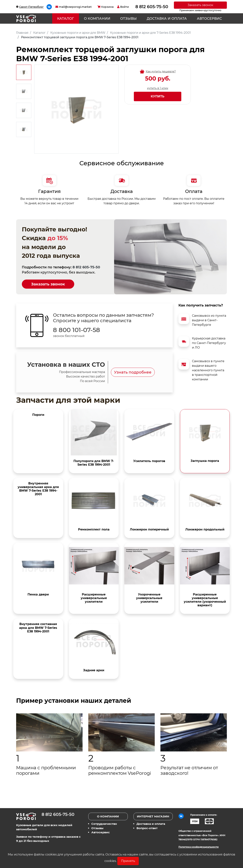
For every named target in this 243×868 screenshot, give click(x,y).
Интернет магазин (153, 816)
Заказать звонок (200, 5)
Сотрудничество (104, 824)
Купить (158, 96)
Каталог (65, 19)
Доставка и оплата (167, 19)
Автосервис (209, 19)
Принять (128, 861)
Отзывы (128, 19)
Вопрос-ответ (147, 828)
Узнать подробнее (133, 372)
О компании (97, 19)
